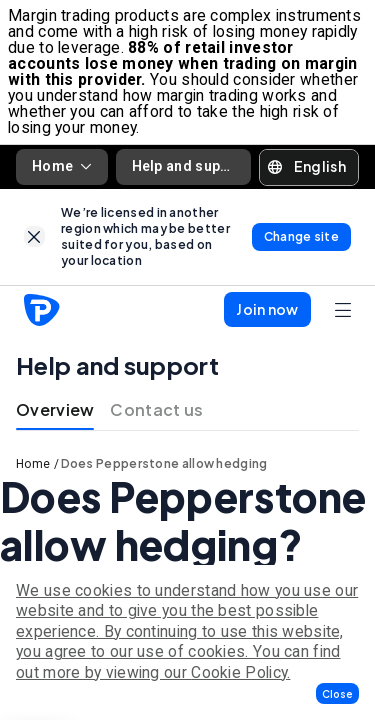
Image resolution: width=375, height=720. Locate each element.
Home (62, 166)
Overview (55, 409)
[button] (337, 693)
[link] (34, 236)
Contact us (156, 409)
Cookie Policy (239, 672)
